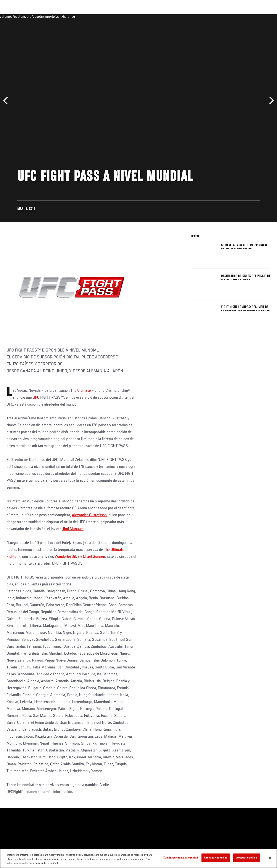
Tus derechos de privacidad (181, 858)
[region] (138, 858)
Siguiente (270, 101)
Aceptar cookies (247, 858)
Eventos (13, 16)
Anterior (7, 101)
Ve (233, 16)
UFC (36, 398)
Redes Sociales (214, 16)
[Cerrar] (270, 858)
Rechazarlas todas (216, 858)
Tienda (252, 16)
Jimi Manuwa (73, 529)
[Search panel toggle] (263, 16)
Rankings (31, 16)
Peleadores (52, 16)
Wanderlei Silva (67, 557)
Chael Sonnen (94, 557)
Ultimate (85, 391)
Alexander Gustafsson (89, 515)
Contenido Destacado (80, 16)
